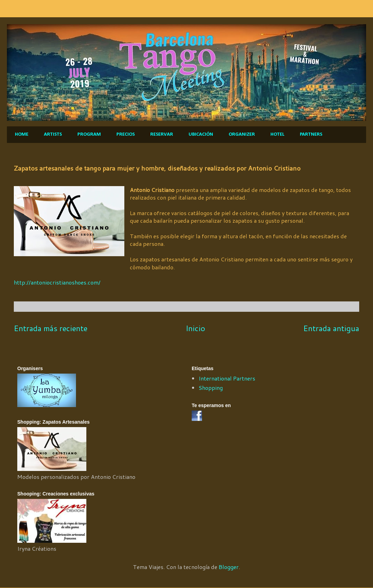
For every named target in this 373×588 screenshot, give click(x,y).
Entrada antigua (331, 328)
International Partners (227, 378)
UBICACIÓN (201, 134)
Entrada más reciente (51, 328)
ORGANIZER (242, 134)
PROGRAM (89, 134)
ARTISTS (53, 134)
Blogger (229, 567)
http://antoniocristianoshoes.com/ (57, 282)
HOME (22, 134)
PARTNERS (311, 134)
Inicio (195, 328)
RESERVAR (162, 134)
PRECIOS (126, 134)
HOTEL (277, 134)
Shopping (211, 388)
